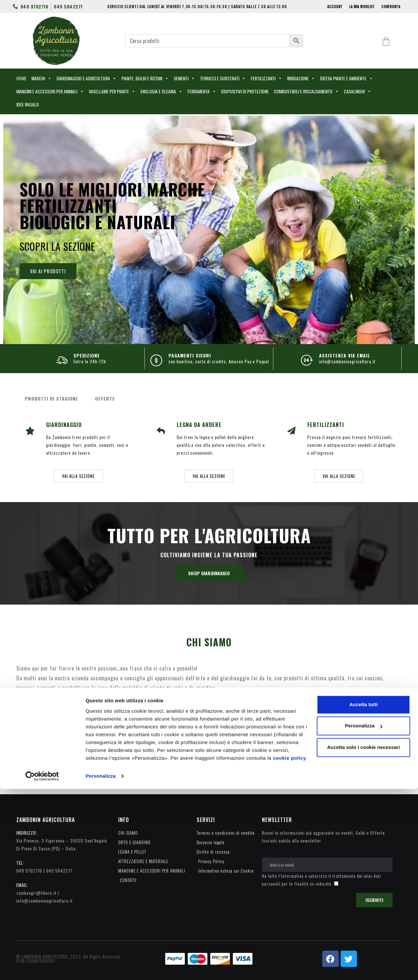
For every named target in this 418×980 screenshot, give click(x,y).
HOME (21, 78)
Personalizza (101, 967)
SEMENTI (184, 78)
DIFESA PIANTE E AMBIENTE (346, 78)
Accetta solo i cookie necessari (364, 938)
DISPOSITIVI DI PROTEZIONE (245, 91)
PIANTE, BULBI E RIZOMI (145, 78)
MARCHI (41, 78)
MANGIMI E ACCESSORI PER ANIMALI (50, 91)
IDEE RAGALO (28, 104)
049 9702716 (29, 871)
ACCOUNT (335, 7)
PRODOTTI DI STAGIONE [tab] (51, 398)
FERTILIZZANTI (266, 78)
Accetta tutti (364, 896)
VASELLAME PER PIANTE (112, 91)
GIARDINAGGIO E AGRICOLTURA (87, 78)
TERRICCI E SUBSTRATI (223, 78)
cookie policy (290, 949)
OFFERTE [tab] (105, 398)
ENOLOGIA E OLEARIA (161, 91)
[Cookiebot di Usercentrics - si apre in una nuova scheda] (42, 967)
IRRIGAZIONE (301, 78)
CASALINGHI (358, 91)
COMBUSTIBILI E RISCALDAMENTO (306, 91)
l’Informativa (291, 876)
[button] (11, 230)
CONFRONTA (391, 7)
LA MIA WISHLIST (362, 7)
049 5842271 (59, 871)
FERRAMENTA (202, 91)
